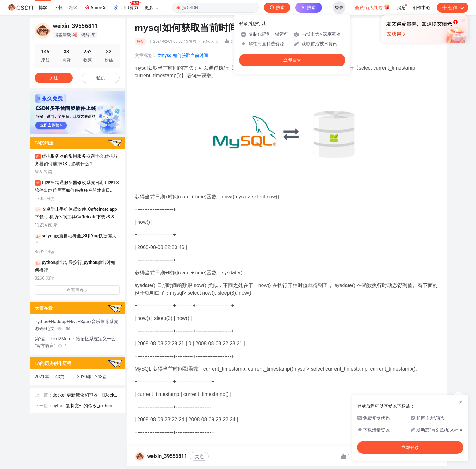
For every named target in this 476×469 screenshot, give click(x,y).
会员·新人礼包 (372, 7)
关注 (199, 457)
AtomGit (95, 7)
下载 (58, 8)
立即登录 (292, 60)
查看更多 (77, 290)
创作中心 (422, 8)
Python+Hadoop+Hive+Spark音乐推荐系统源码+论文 (77, 325)
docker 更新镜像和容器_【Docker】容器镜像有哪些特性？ (85, 395)
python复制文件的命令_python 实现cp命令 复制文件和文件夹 (85, 406)
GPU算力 (127, 6)
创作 (453, 8)
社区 (73, 8)
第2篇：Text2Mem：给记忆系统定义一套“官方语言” (75, 342)
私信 (101, 78)
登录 (339, 8)
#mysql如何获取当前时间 (183, 55)
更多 (151, 8)
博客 (43, 8)
